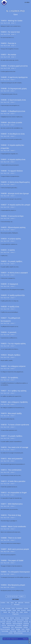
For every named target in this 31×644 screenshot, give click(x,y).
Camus (13, 608)
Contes (4, 620)
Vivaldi (21, 612)
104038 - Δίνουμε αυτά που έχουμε (15, 193)
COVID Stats (10, 620)
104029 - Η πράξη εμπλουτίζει (13, 295)
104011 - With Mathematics (12, 504)
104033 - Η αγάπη (8, 250)
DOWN (29, 642)
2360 (21, 596)
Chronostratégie (25, 618)
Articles (13, 23)
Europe (14, 622)
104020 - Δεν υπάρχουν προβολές (14, 402)
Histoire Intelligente (17, 624)
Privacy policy (25, 639)
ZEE (28, 631)
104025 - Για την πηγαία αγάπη (13, 343)
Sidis (9, 612)
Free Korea (20, 622)
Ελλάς (8, 603)
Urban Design (13, 631)
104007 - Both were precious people (15, 549)
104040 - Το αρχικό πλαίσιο (12, 171)
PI (12, 604)
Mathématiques (19, 627)
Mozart (5, 612)
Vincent (13, 612)
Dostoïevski (4, 610)
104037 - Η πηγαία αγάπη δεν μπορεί (15, 205)
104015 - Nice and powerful (12, 459)
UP (29, 640)
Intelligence (26, 625)
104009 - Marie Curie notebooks (13, 526)
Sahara (13, 629)
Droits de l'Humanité (19, 620)
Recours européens (5, 629)
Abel (3, 608)
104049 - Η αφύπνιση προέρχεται (14, 77)
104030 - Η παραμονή (9, 284)
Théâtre (28, 629)
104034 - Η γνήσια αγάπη (11, 239)
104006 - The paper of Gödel (12, 560)
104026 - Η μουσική (8, 332)
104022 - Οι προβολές (9, 377)
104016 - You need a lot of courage (14, 447)
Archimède (8, 608)
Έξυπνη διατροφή (18, 633)
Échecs (26, 620)
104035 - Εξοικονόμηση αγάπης (13, 227)
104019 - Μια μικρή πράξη (11, 413)
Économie (3, 622)
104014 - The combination (11, 470)
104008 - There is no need (11, 538)
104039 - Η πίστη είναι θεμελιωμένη (15, 182)
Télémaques (17, 604)
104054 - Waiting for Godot (12, 21)
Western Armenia (22, 631)
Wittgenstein (15, 614)
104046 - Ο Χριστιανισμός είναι (13, 100)
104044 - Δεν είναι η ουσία (11, 122)
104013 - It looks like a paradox (13, 481)
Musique (26, 627)
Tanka (23, 629)
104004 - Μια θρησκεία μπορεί (13, 585)
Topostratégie (5, 631)
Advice (2, 618)
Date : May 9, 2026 (5, 80)
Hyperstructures (11, 625)
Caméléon (3, 603)
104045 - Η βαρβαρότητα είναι (13, 111)
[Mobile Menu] (27, 2)
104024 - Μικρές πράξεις (10, 355)
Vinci (17, 612)
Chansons (18, 618)
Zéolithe (11, 633)
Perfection (27, 603)
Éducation (9, 622)
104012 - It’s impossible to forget (14, 492)
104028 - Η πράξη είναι (10, 306)
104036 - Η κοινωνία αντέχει (12, 216)
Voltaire (26, 612)
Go (30, 622)
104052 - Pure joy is (8, 43)
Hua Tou (4, 625)
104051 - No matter (8, 55)
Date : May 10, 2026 (5, 23)
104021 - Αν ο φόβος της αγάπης (14, 391)
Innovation (19, 625)
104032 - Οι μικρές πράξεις (11, 261)
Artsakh (7, 618)
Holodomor (26, 624)
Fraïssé (14, 610)
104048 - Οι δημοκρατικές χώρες (14, 88)
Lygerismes (21, 603)
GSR (16, 603)
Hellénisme (9, 624)
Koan (12, 627)
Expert (12, 603)
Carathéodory (19, 608)
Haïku (4, 624)
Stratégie (18, 629)
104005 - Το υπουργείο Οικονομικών (15, 572)
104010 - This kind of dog (11, 515)
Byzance (12, 618)
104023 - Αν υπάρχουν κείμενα (13, 366)
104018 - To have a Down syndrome (15, 425)
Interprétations (6, 627)
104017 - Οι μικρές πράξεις (11, 436)
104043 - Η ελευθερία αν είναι (13, 134)
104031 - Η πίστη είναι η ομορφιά (14, 273)
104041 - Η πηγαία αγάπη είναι (13, 159)
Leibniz (29, 610)
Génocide (26, 622)
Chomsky (26, 608)
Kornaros (23, 610)
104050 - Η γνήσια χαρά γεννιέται (14, 66)
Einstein (9, 610)
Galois (19, 610)
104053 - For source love (10, 32)
